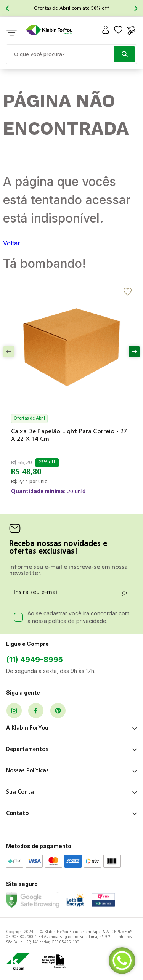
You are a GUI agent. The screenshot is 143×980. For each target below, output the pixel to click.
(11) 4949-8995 (35, 660)
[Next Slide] (136, 8)
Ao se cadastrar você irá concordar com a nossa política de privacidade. (78, 617)
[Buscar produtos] (125, 54)
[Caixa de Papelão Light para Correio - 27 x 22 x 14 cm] (71, 397)
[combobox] (71, 53)
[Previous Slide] (7, 8)
